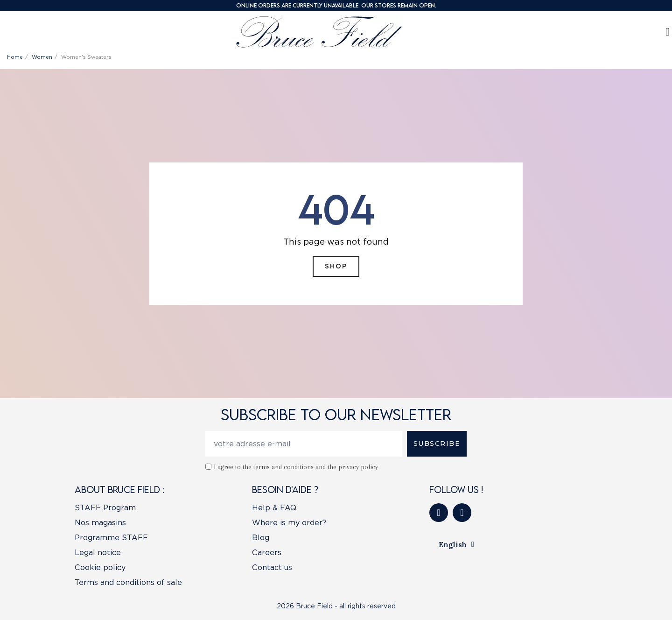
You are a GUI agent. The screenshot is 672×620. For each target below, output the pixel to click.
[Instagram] (462, 513)
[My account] (668, 32)
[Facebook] (439, 513)
